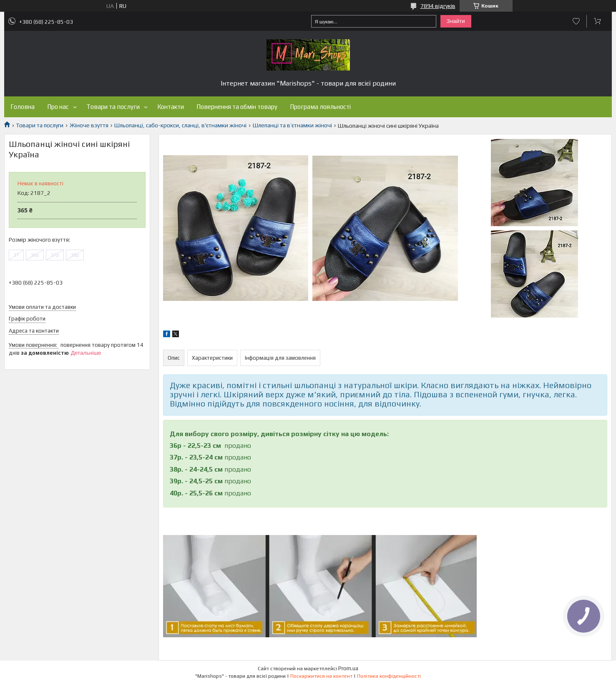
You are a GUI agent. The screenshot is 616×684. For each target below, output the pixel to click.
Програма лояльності (320, 107)
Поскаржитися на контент (321, 676)
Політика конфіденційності (389, 676)
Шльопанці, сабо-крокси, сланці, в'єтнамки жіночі (180, 125)
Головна (23, 107)
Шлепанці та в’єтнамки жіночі (292, 125)
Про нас (58, 107)
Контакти (171, 107)
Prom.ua (348, 668)
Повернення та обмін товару (237, 107)
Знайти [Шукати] (456, 21)
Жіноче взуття (89, 125)
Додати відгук (576, 21)
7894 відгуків (438, 6)
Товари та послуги (113, 107)
